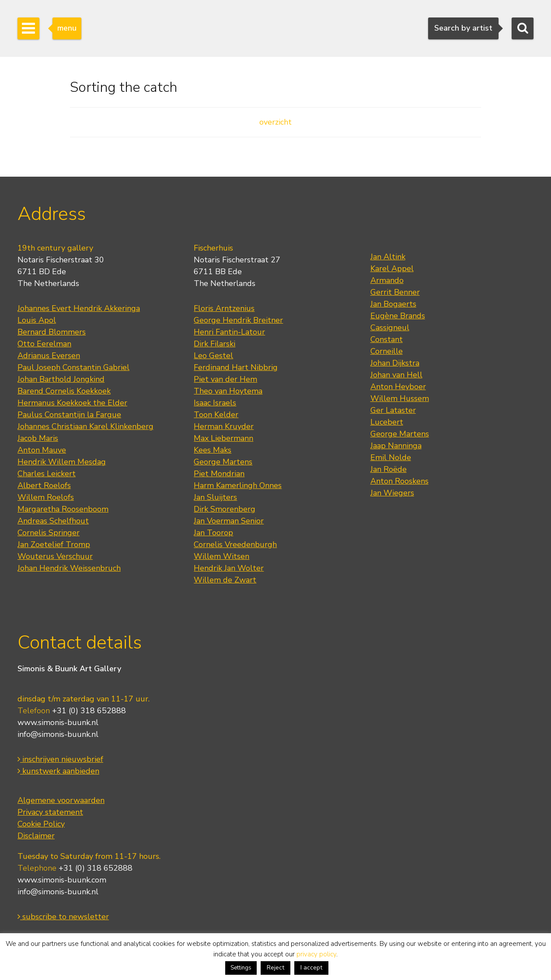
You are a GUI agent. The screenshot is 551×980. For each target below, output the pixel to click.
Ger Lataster (393, 410)
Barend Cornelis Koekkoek (64, 391)
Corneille (387, 351)
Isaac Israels (215, 403)
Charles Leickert (47, 474)
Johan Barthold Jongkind (61, 379)
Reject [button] (275, 968)
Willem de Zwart (225, 580)
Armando (387, 280)
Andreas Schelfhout (53, 521)
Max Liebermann (223, 438)
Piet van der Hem (225, 379)
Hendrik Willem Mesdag (62, 462)
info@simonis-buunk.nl (58, 734)
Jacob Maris (38, 438)
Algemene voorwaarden (61, 800)
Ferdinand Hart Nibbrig (236, 367)
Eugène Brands (398, 316)
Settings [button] (241, 968)
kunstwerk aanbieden (58, 771)
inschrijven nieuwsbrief (60, 759)
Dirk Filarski (214, 344)
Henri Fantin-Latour (229, 332)
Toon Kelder (216, 415)
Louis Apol (37, 320)
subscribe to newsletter (63, 917)
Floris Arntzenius (224, 308)
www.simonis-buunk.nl (58, 722)
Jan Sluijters (215, 497)
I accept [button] (311, 968)
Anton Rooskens (399, 481)
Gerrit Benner (395, 292)
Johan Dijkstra (395, 363)
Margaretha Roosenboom (63, 509)
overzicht (275, 122)
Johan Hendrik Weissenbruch (69, 568)
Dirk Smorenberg (225, 509)
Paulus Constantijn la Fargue (69, 415)
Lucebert (387, 422)
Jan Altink (388, 257)
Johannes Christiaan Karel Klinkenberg (85, 426)
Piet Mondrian (219, 474)
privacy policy (316, 954)
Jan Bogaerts (393, 304)
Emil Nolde (391, 457)
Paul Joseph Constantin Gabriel (73, 367)
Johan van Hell (396, 375)
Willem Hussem (400, 398)
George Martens (223, 462)
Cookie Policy (41, 824)
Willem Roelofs (46, 497)
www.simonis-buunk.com (62, 880)
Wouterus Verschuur (55, 556)
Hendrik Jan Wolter (229, 568)
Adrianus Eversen (49, 356)
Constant (387, 339)
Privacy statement (50, 812)
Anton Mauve (42, 450)
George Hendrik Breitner (238, 320)
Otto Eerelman (44, 344)
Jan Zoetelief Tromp (54, 544)
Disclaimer (36, 836)
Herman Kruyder (224, 426)
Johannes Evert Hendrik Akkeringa (79, 308)
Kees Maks (213, 450)
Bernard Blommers (52, 332)
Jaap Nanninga (396, 446)
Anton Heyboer (398, 387)
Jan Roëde (389, 469)
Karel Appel (392, 269)
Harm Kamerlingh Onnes (238, 485)
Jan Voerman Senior (229, 521)
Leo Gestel (213, 356)
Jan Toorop (213, 533)
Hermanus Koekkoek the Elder (72, 403)
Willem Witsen (221, 556)
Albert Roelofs (44, 485)
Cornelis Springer (49, 533)
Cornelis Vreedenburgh (235, 544)
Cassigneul (390, 328)
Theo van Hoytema (228, 391)
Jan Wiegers (392, 493)
